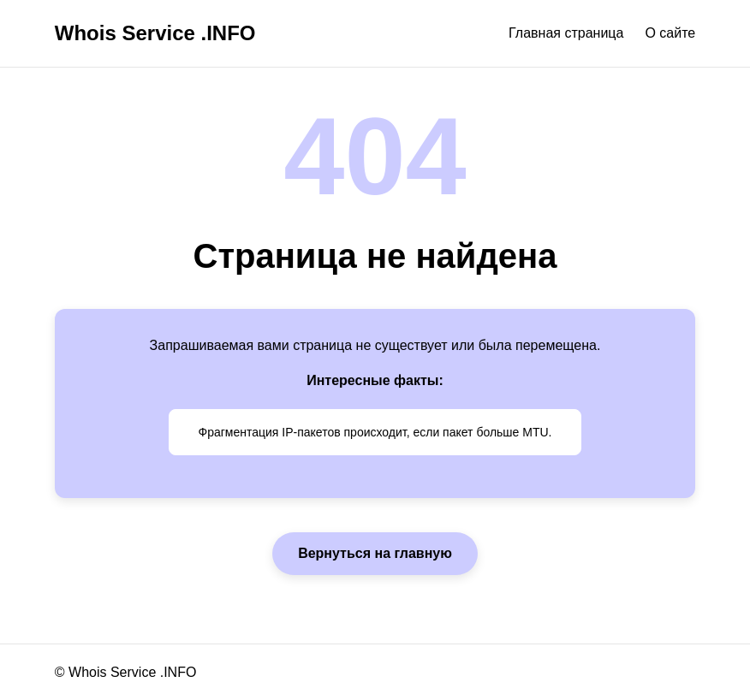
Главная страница (566, 33)
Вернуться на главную (375, 553)
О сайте (670, 33)
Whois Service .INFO (155, 33)
